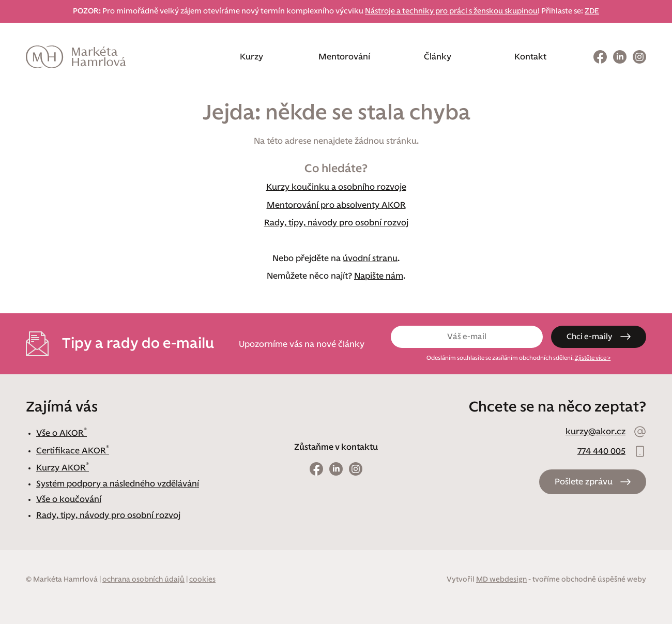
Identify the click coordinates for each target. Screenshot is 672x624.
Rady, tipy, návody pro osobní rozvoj (336, 223)
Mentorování (344, 57)
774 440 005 (601, 451)
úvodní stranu (370, 258)
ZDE (592, 11)
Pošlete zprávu (584, 482)
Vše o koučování (69, 499)
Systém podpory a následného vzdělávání (118, 484)
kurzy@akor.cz (595, 432)
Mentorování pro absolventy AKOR (336, 205)
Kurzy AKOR (63, 468)
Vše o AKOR (62, 433)
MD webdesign (501, 580)
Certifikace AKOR (73, 451)
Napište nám (379, 276)
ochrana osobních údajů (143, 580)
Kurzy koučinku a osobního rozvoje (336, 187)
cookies (202, 580)
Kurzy (251, 57)
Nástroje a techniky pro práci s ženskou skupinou (451, 11)
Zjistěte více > (593, 358)
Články (438, 57)
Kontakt (530, 57)
